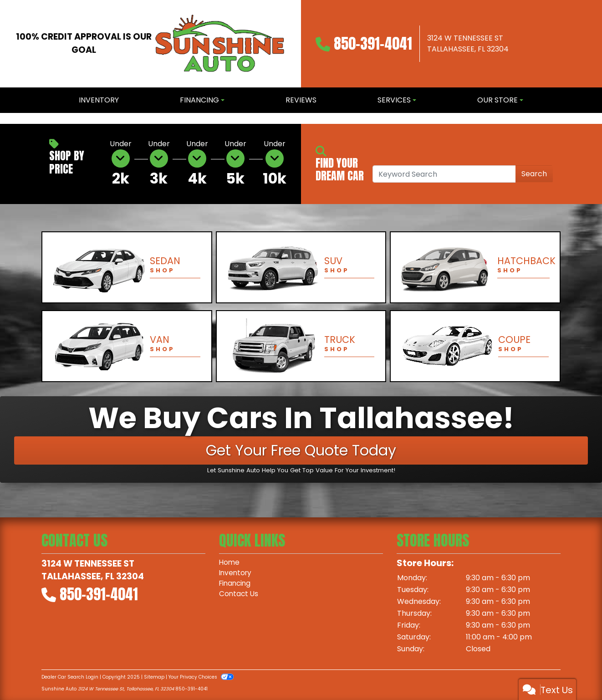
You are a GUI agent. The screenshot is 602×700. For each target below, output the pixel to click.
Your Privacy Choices (201, 677)
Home (230, 563)
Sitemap (154, 677)
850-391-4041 (373, 43)
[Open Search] (444, 174)
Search (534, 174)
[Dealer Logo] (220, 44)
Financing (236, 585)
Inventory (236, 574)
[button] (8, 118)
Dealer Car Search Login (70, 677)
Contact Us (239, 595)
